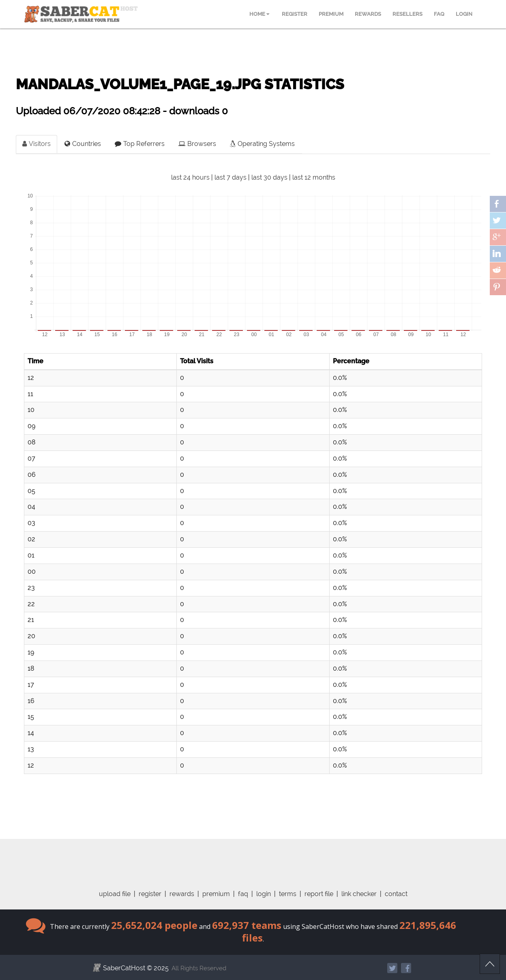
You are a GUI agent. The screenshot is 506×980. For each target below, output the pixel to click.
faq (243, 894)
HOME (259, 14)
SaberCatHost (124, 968)
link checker (359, 894)
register (150, 894)
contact (396, 894)
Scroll (490, 964)
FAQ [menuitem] (439, 14)
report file (319, 894)
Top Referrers (140, 144)
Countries (83, 144)
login (264, 894)
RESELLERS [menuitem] (407, 14)
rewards (182, 894)
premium (216, 894)
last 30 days (269, 177)
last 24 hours (190, 177)
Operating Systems (262, 144)
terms (288, 894)
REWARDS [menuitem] (368, 14)
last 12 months (314, 177)
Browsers (197, 144)
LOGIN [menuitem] (464, 14)
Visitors (36, 144)
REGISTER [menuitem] (295, 14)
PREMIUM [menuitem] (331, 14)
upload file (115, 894)
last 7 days (230, 177)
